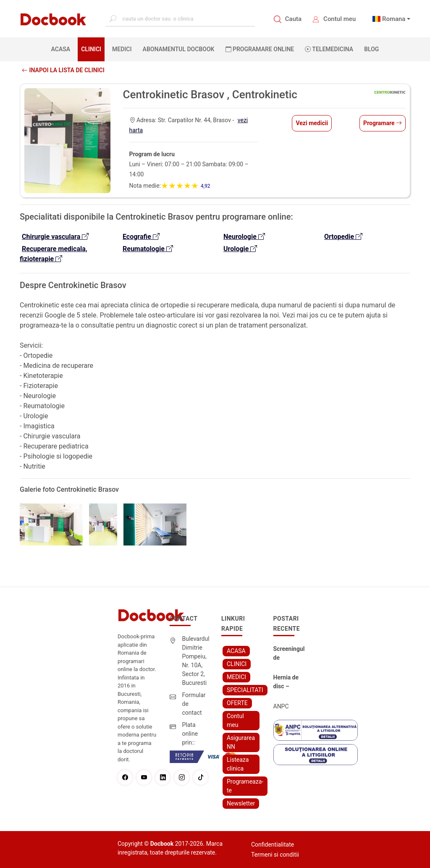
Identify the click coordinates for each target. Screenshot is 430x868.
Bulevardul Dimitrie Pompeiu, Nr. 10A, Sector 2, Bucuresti (196, 661)
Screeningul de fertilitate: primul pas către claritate (289, 654)
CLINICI (91, 49)
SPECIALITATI (245, 690)
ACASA (63, 49)
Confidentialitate (273, 844)
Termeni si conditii (275, 855)
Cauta (293, 19)
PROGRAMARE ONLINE (260, 49)
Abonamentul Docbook (179, 49)
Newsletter (241, 803)
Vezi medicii (312, 123)
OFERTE (237, 703)
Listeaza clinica (238, 764)
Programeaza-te (245, 786)
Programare (383, 123)
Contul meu (340, 19)
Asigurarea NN (241, 742)
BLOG (371, 49)
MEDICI (122, 49)
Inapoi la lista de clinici (63, 70)
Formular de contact (194, 704)
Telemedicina (329, 49)
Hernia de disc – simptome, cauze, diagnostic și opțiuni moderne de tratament (289, 682)
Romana (394, 19)
